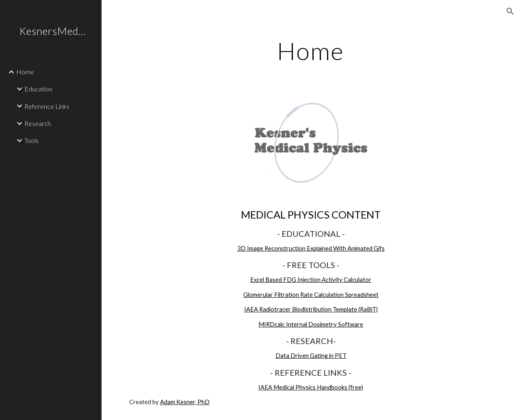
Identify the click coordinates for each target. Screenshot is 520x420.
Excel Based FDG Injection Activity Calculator (311, 280)
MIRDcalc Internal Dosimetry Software (311, 324)
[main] (311, 51)
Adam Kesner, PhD (185, 402)
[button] (510, 11)
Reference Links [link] (47, 106)
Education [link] (38, 89)
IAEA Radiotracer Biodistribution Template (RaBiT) (311, 309)
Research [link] (38, 123)
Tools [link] (31, 140)
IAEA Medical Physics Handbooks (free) (311, 387)
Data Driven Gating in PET (311, 356)
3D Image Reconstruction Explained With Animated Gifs (311, 248)
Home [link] (25, 72)
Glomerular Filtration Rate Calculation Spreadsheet (311, 295)
